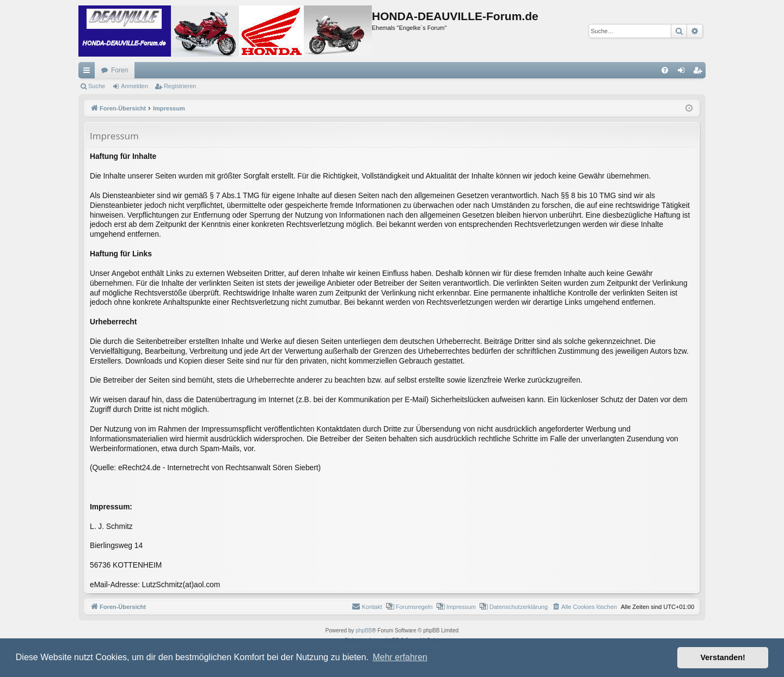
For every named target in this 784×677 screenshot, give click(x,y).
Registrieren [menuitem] (700, 72)
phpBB (364, 630)
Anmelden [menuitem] (684, 72)
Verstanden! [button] (723, 657)
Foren (120, 70)
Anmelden (134, 86)
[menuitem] (665, 70)
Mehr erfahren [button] (400, 657)
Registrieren (180, 86)
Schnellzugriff (89, 72)
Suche (97, 86)
